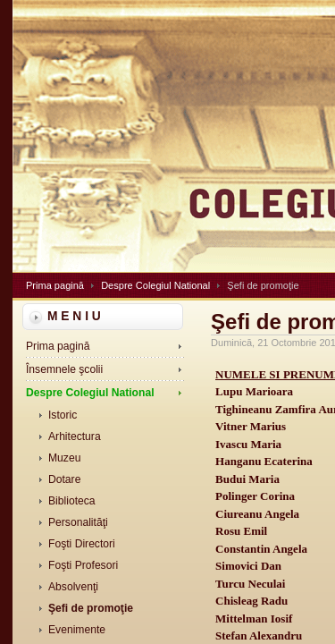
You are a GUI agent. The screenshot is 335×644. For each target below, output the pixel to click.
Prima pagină (55, 285)
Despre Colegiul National (155, 285)
